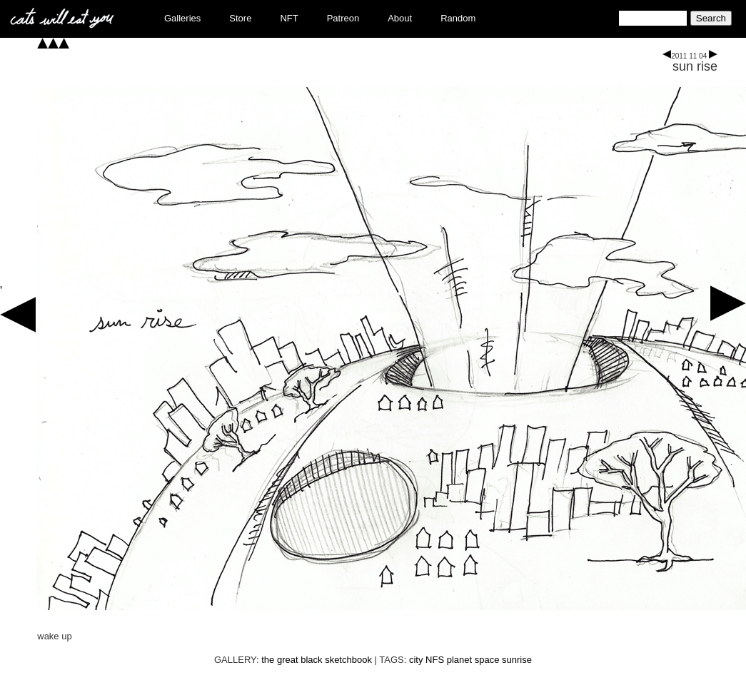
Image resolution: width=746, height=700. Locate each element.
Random (458, 18)
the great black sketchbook (317, 660)
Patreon (343, 18)
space (487, 660)
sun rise (695, 66)
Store (240, 18)
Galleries (182, 18)
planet (459, 660)
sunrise (517, 660)
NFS (435, 660)
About (400, 18)
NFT (289, 18)
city (416, 660)
